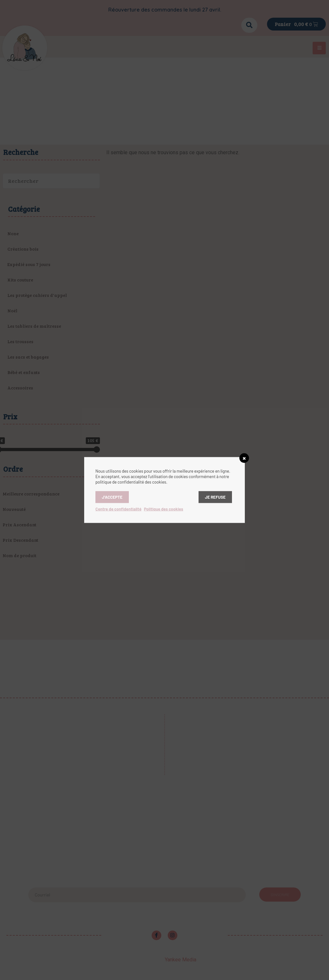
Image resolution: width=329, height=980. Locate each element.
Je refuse (215, 497)
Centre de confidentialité (118, 509)
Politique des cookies (164, 509)
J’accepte (112, 497)
